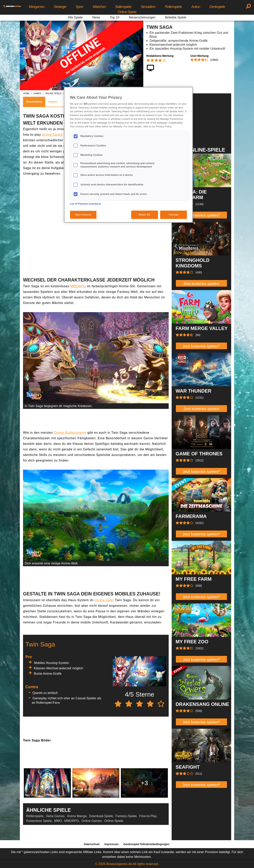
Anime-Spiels (52, 135)
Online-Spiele (127, 12)
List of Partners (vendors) (85, 204)
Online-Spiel (104, 600)
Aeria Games (55, 816)
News (96, 17)
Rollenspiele (173, 7)
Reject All (145, 215)
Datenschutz (92, 844)
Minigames (37, 7)
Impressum (112, 844)
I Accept (173, 215)
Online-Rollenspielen (70, 433)
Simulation (148, 7)
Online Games (91, 821)
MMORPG (78, 286)
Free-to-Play (148, 816)
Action (196, 7)
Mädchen (99, 7)
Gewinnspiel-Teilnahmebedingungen (146, 844)
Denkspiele (217, 7)
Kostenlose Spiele (39, 821)
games (37, 93)
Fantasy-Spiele (126, 816)
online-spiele (53, 93)
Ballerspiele (123, 7)
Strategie (60, 7)
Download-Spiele (101, 816)
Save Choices (83, 215)
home (26, 93)
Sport (79, 7)
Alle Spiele (75, 17)
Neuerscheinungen (142, 17)
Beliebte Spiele (176, 17)
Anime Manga (77, 816)
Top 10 (114, 17)
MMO (58, 821)
